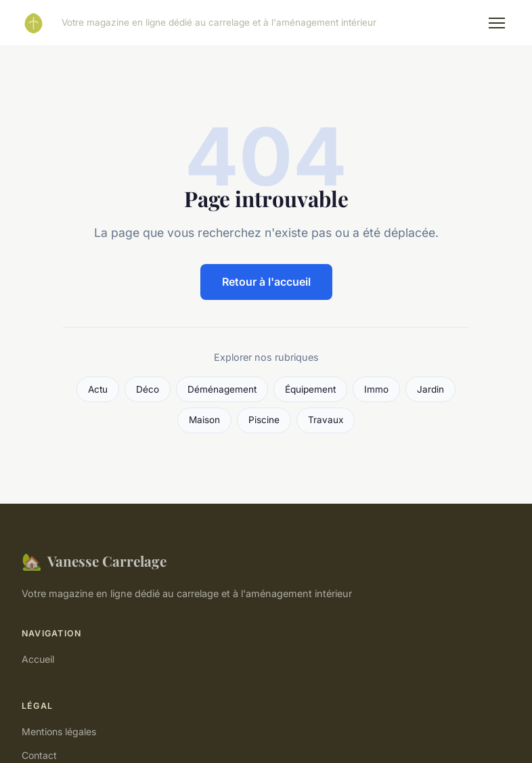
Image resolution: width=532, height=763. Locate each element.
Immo (376, 389)
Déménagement (222, 389)
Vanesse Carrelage (94, 561)
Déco (148, 389)
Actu (98, 389)
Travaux (326, 420)
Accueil (38, 659)
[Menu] (497, 23)
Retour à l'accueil (266, 282)
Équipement (310, 389)
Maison (204, 420)
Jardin (430, 389)
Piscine (264, 420)
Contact (39, 755)
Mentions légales (59, 732)
